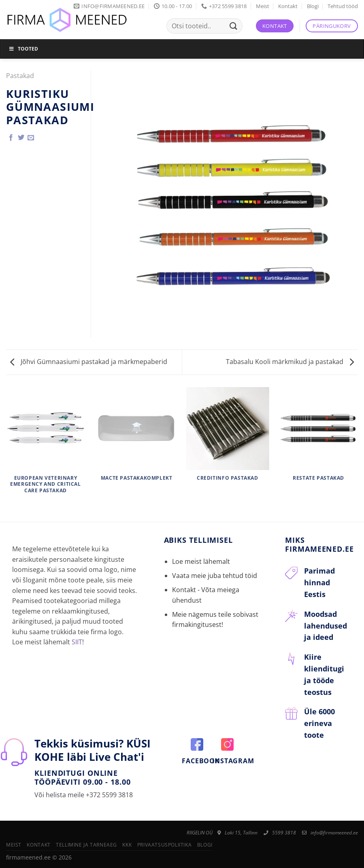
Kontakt (288, 6)
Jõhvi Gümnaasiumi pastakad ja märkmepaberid (89, 362)
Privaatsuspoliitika (165, 845)
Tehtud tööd (343, 6)
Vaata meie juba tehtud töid (215, 576)
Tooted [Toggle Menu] (23, 49)
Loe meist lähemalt (201, 561)
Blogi (313, 6)
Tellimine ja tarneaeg (86, 845)
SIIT (77, 642)
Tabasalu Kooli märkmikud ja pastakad (290, 362)
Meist (263, 6)
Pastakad (20, 76)
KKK (127, 845)
